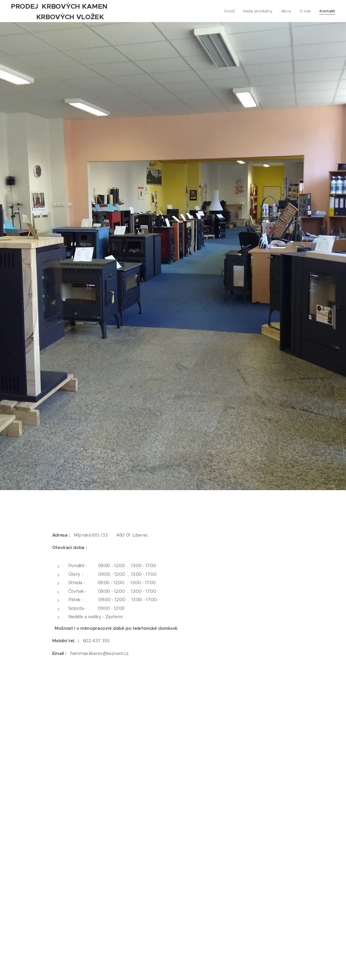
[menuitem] (229, 11)
